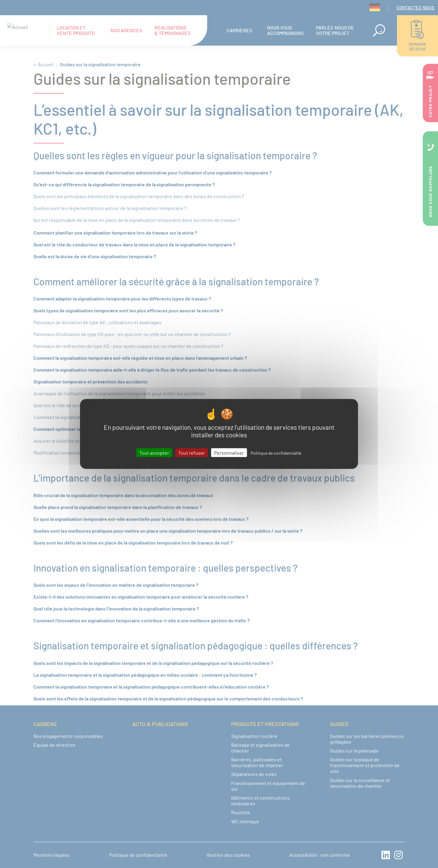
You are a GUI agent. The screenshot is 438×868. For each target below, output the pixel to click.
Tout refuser (192, 453)
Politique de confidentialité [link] (276, 453)
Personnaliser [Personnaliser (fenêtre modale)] (229, 453)
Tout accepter (154, 453)
